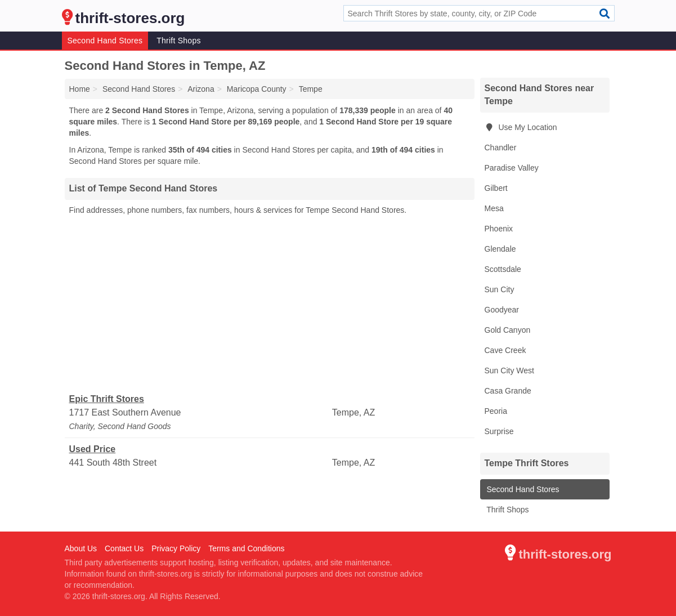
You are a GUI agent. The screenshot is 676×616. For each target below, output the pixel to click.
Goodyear (502, 310)
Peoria (496, 411)
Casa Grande (508, 391)
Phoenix (499, 229)
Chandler (501, 148)
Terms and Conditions (246, 548)
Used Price (93, 449)
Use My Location (521, 127)
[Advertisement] (270, 305)
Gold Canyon (508, 330)
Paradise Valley (512, 168)
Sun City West (509, 371)
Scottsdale (503, 269)
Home (80, 89)
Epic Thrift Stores (107, 399)
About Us (81, 548)
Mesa (494, 208)
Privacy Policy (176, 548)
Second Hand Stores (105, 41)
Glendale (500, 249)
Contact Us (124, 548)
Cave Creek (505, 350)
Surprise (499, 431)
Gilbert (496, 188)
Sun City (500, 289)
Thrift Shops (178, 41)
